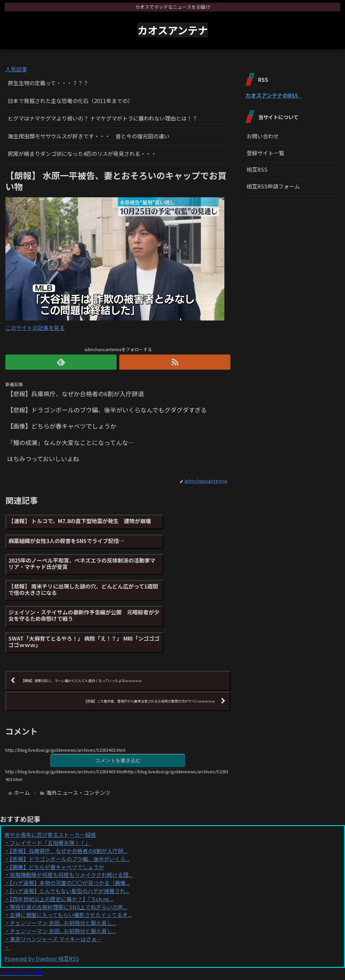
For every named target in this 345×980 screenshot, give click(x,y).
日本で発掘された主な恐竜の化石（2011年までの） (70, 101)
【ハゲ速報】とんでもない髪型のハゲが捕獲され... (70, 837)
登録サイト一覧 (265, 153)
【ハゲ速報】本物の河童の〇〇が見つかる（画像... (70, 829)
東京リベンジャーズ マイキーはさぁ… (56, 885)
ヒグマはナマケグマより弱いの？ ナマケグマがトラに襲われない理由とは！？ (103, 118)
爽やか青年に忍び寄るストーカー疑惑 (50, 781)
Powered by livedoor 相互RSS (42, 905)
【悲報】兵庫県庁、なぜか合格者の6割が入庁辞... (69, 797)
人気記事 (16, 69)
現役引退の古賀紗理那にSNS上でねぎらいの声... (68, 853)
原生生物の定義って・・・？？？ (48, 83)
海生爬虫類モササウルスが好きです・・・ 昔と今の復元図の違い (89, 136)
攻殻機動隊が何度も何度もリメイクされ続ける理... (71, 821)
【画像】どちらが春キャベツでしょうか (57, 813)
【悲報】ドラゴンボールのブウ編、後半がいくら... (70, 805)
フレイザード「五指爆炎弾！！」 (50, 789)
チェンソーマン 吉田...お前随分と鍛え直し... (63, 869)
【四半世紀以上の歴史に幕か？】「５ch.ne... (61, 845)
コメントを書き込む (118, 706)
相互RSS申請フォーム (273, 186)
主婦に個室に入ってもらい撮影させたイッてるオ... (71, 861)
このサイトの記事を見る (35, 328)
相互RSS (257, 169)
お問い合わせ (263, 136)
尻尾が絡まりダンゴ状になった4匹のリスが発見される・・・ (82, 154)
